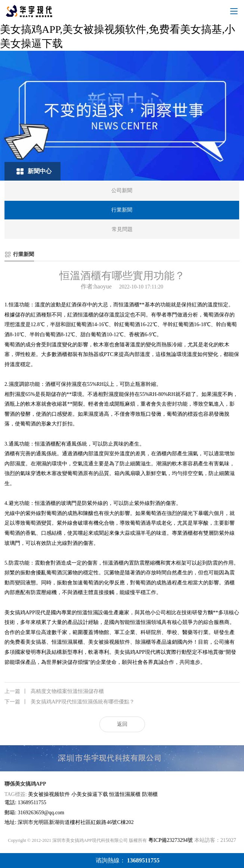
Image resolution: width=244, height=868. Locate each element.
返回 (122, 724)
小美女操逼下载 (90, 794)
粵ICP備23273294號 (171, 840)
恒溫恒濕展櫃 (125, 794)
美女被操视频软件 (49, 794)
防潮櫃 (150, 794)
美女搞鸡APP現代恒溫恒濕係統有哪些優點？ (70, 702)
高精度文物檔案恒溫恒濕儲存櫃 (54, 691)
